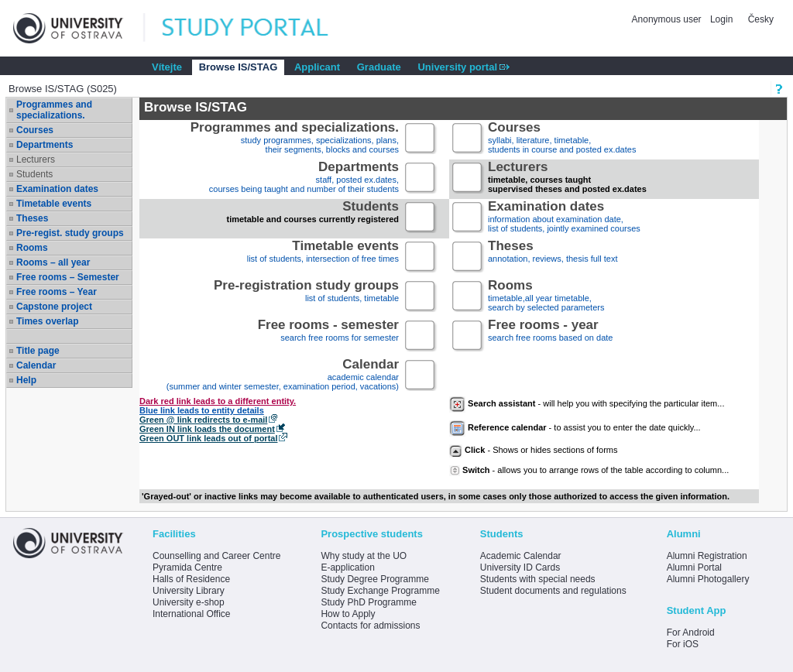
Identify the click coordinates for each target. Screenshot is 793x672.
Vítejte (167, 67)
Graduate (379, 67)
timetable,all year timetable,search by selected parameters (546, 297)
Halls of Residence (191, 579)
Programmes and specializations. (54, 110)
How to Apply (348, 614)
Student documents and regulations (553, 591)
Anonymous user (668, 19)
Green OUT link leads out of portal (208, 438)
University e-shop (189, 602)
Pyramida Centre (187, 567)
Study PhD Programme (368, 602)
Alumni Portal (694, 567)
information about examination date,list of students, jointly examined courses (564, 218)
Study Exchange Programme (380, 591)
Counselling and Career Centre (216, 556)
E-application (347, 567)
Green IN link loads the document (207, 429)
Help (26, 380)
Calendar (36, 365)
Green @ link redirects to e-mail (203, 420)
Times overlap (47, 321)
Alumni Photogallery (708, 579)
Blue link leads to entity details (202, 410)
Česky (761, 19)
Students (34, 174)
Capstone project (54, 307)
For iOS (683, 644)
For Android (691, 633)
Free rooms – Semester (68, 277)
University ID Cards (520, 567)
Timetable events (54, 204)
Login (721, 19)
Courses (35, 130)
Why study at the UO (364, 556)
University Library (189, 591)
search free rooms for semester (328, 336)
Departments (45, 145)
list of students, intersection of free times (323, 257)
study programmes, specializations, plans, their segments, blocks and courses (295, 139)
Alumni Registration (707, 556)
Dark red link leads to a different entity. (218, 401)
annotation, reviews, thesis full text (553, 257)
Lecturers (36, 159)
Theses (32, 218)
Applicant (317, 67)
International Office (192, 614)
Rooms (32, 248)
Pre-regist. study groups (70, 233)
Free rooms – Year (57, 292)
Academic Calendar (521, 556)
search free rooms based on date (550, 336)
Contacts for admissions (370, 626)
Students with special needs (538, 579)
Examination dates (57, 189)
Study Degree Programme (374, 579)
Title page (38, 351)
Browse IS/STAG (239, 67)
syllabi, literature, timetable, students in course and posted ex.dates (562, 139)
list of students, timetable (306, 297)
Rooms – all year (53, 262)
